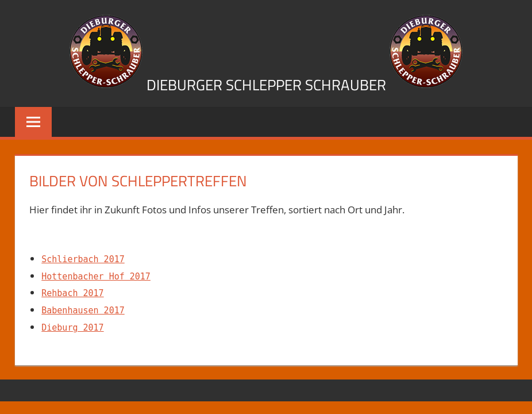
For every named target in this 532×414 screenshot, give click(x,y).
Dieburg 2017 (72, 328)
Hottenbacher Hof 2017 (96, 277)
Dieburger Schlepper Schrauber (266, 85)
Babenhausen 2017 (83, 310)
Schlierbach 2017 (83, 259)
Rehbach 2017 (72, 293)
